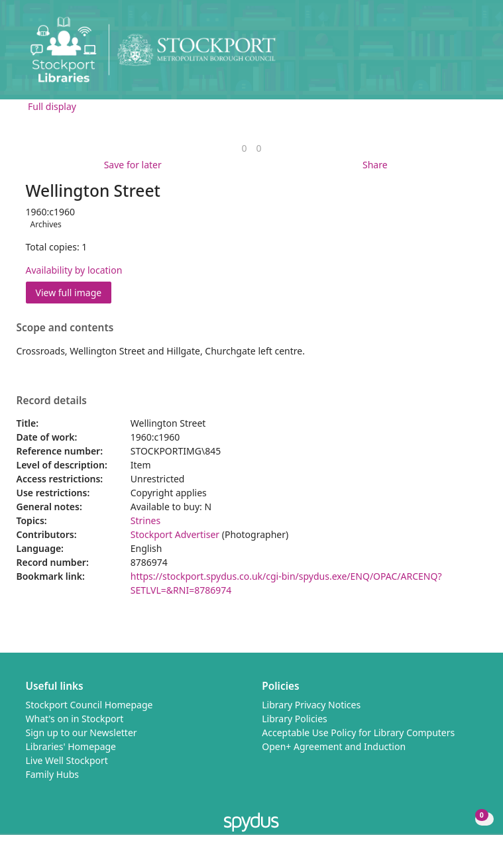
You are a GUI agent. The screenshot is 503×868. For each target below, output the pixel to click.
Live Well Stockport (67, 760)
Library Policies (295, 719)
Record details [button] (52, 401)
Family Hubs (53, 774)
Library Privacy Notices (311, 705)
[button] (457, 55)
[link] (244, 148)
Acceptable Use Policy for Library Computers (358, 732)
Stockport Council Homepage (89, 705)
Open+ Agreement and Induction (334, 746)
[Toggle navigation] (473, 55)
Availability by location (74, 270)
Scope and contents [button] (65, 328)
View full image (69, 293)
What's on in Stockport (75, 719)
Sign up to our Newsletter (82, 732)
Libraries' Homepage (71, 746)
